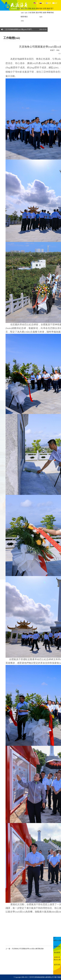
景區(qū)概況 (26, 13)
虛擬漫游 (37, 11)
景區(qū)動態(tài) (22, 15)
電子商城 (52, 11)
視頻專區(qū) (41, 13)
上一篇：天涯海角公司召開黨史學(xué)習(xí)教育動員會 (25, 949)
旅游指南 (33, 11)
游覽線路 (45, 11)
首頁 (19, 8)
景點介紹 (30, 11)
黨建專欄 (48, 11)
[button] (45, 28)
